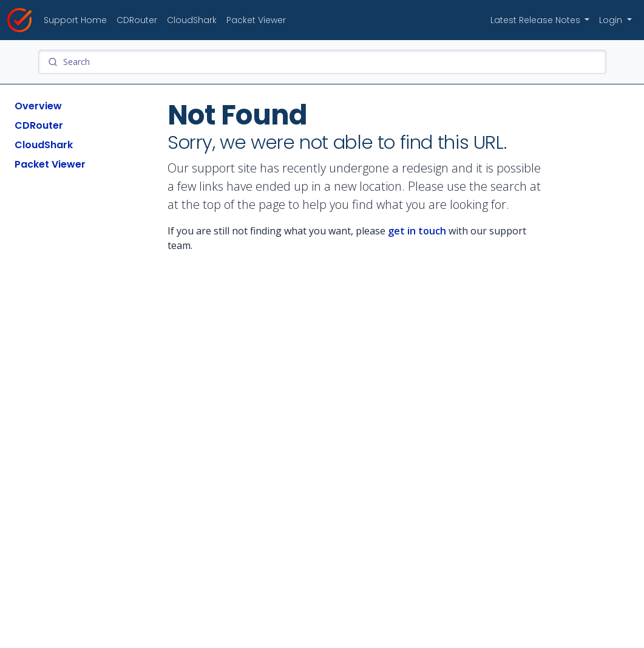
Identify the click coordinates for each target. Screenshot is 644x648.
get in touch (417, 231)
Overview (38, 106)
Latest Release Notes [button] (537, 20)
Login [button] (612, 20)
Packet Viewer (256, 20)
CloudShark (192, 20)
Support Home (75, 20)
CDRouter (137, 20)
